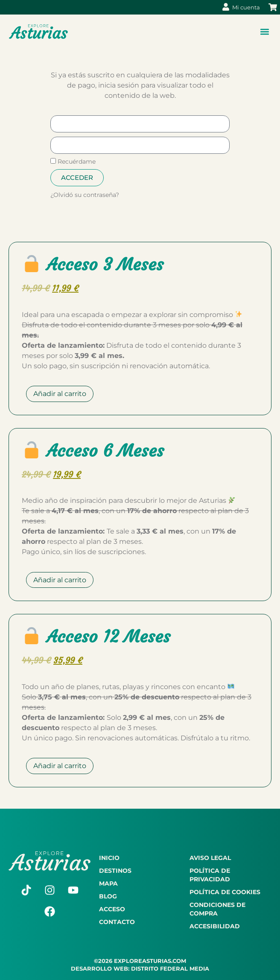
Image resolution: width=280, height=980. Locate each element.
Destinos (115, 871)
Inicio (109, 858)
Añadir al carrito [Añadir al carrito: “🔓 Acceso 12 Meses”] (60, 766)
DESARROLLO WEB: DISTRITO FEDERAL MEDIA (140, 968)
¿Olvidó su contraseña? (85, 195)
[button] (264, 32)
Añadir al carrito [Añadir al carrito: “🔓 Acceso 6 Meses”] (60, 580)
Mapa (108, 883)
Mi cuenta (246, 7)
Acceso (112, 909)
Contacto (117, 922)
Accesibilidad (215, 926)
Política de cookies (225, 892)
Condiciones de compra (217, 909)
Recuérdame (73, 161)
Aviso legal (210, 858)
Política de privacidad (210, 875)
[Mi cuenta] (226, 7)
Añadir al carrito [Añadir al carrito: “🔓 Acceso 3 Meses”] (60, 394)
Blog (108, 896)
